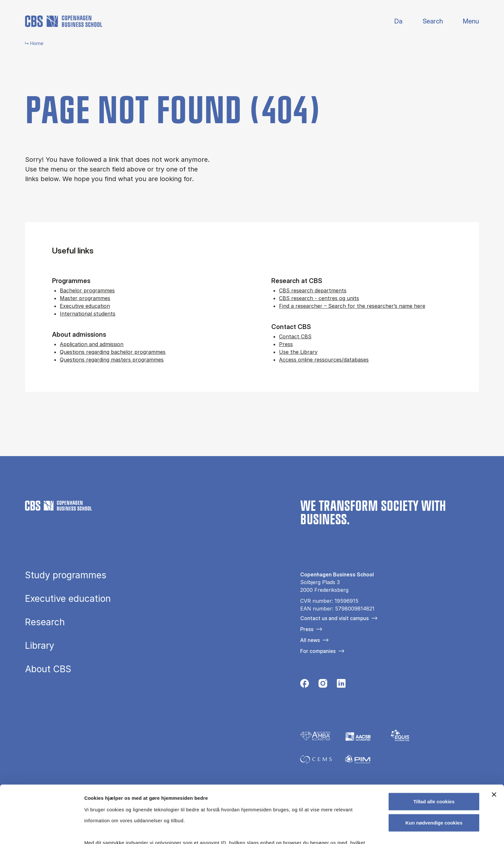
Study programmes (66, 575)
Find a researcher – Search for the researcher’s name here (352, 306)
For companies (318, 651)
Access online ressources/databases (324, 360)
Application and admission (92, 344)
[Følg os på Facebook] (305, 685)
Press (286, 344)
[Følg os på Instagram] (323, 685)
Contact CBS (295, 336)
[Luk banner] (494, 744)
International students (88, 314)
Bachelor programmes (87, 290)
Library (40, 646)
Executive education (85, 306)
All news (310, 640)
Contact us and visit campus (334, 618)
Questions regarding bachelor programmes (113, 352)
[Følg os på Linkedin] (341, 685)
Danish (393, 21)
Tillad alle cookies (434, 751)
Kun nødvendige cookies (434, 772)
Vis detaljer (334, 831)
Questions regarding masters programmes (112, 360)
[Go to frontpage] (64, 21)
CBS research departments (313, 290)
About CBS (48, 669)
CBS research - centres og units (319, 298)
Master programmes (85, 298)
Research (45, 622)
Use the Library (298, 352)
